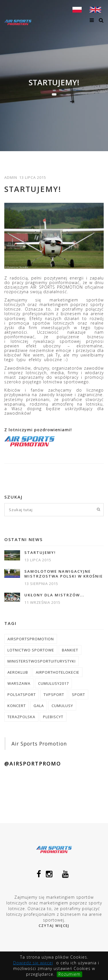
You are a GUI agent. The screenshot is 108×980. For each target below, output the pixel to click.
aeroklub (18, 672)
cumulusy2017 (53, 683)
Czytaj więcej (54, 926)
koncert (17, 706)
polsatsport (22, 694)
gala (39, 706)
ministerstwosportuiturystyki (42, 661)
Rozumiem (69, 974)
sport (78, 694)
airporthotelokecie (58, 672)
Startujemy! (40, 553)
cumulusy (62, 706)
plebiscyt (53, 717)
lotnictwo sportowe (31, 650)
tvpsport (54, 694)
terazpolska (21, 717)
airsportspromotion (31, 639)
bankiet (70, 650)
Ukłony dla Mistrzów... (54, 595)
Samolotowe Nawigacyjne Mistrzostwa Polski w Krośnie (64, 574)
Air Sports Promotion (39, 744)
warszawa (19, 683)
